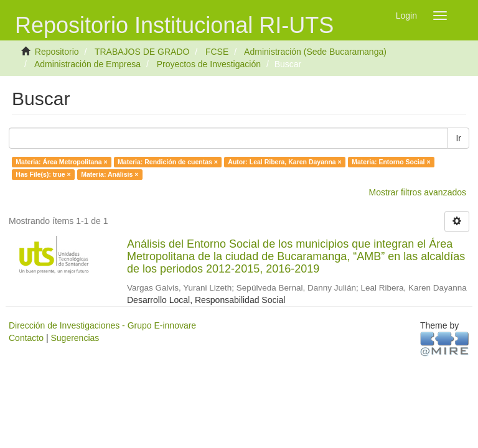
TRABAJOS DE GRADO (142, 52)
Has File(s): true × (43, 174)
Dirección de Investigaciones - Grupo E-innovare (102, 325)
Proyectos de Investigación (209, 64)
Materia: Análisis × (110, 174)
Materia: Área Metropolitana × (61, 162)
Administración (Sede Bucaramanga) (315, 52)
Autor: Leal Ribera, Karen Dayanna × (284, 162)
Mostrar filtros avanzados (418, 192)
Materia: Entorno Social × (391, 162)
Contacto (26, 338)
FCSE (217, 52)
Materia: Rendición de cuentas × (168, 162)
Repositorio (57, 52)
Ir (458, 138)
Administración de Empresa (87, 64)
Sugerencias (75, 338)
